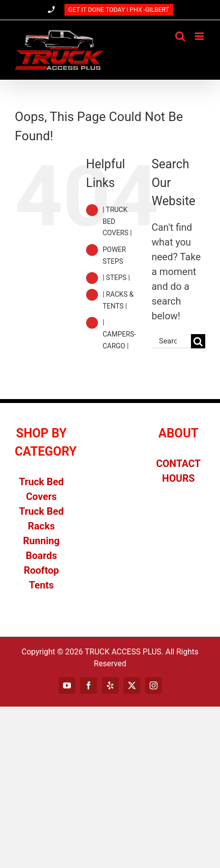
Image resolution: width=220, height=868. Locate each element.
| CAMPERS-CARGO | (119, 334)
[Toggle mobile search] (180, 36)
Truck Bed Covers (41, 489)
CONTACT (178, 464)
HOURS (178, 478)
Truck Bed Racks (41, 519)
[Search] (198, 341)
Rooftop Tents (41, 578)
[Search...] (171, 341)
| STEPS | (116, 278)
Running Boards (41, 548)
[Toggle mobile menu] (200, 36)
